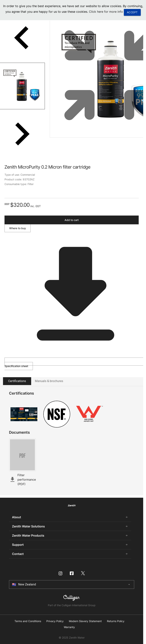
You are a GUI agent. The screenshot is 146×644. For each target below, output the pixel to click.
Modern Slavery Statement (85, 621)
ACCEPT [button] (132, 12)
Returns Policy (116, 621)
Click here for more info (106, 12)
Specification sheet (73, 363)
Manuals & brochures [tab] (49, 381)
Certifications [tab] (17, 381)
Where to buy (18, 228)
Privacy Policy (55, 621)
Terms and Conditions (28, 621)
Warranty (69, 627)
